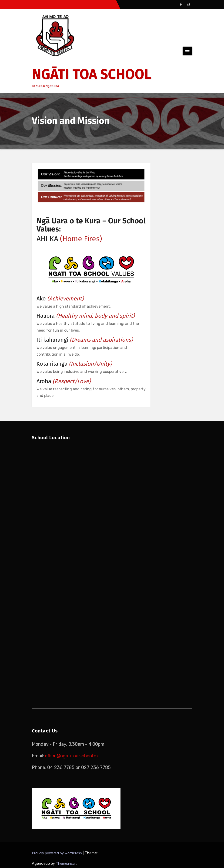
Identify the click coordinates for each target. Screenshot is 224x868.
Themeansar (66, 864)
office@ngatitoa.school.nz (72, 756)
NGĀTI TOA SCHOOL (92, 74)
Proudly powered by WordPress (57, 853)
